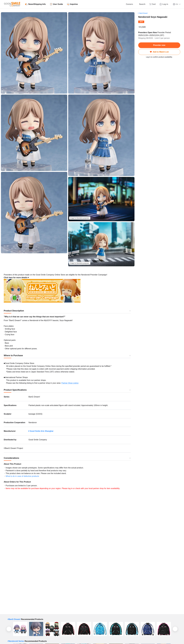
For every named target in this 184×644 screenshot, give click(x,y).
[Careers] (128, 4)
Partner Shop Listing (70, 383)
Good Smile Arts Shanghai (41, 431)
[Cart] (152, 4)
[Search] (141, 4)
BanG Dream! (144, 13)
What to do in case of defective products (22, 476)
